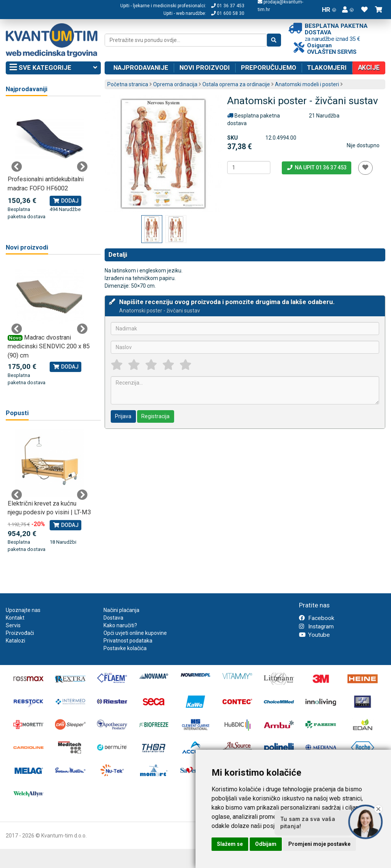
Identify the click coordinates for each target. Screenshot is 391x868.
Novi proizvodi (205, 68)
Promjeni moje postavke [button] (319, 844)
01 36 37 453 (228, 6)
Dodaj (65, 201)
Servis (13, 625)
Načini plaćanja (121, 610)
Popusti (17, 413)
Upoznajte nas (23, 610)
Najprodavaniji (27, 89)
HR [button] (329, 10)
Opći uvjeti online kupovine (135, 633)
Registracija (155, 416)
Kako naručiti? (120, 625)
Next (82, 167)
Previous (17, 167)
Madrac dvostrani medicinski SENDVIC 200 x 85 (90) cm (49, 346)
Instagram (316, 626)
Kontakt (15, 618)
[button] (348, 10)
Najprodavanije (141, 68)
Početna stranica (128, 84)
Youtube (314, 635)
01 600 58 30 (228, 13)
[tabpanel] (49, 163)
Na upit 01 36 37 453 (316, 167)
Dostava (113, 618)
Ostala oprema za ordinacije (236, 84)
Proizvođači (20, 633)
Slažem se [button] (230, 844)
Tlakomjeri (327, 68)
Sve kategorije (53, 68)
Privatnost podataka (128, 641)
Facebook (317, 618)
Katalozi (15, 641)
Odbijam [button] (266, 844)
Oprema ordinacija (175, 84)
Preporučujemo (269, 68)
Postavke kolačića (125, 648)
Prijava (123, 416)
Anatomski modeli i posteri (307, 84)
